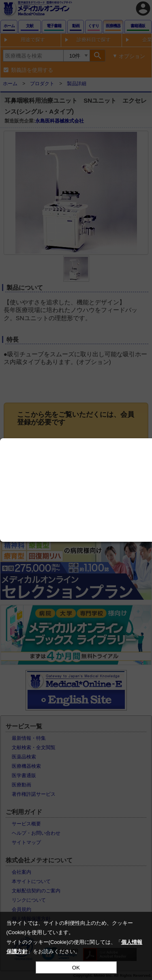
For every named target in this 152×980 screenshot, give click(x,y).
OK (76, 968)
